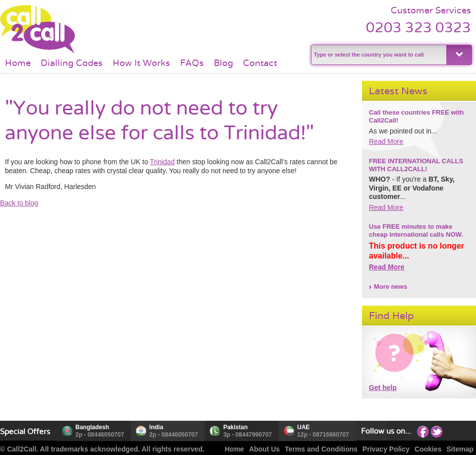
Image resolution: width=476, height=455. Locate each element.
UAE (303, 427)
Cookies (428, 449)
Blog (223, 63)
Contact (260, 63)
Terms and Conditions (321, 449)
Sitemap (460, 449)
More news (390, 287)
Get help (383, 388)
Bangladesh (92, 427)
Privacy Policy (386, 449)
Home (18, 63)
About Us (264, 449)
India (156, 427)
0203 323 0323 (418, 28)
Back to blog (19, 203)
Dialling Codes (72, 63)
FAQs (192, 63)
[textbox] (378, 55)
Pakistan (235, 427)
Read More (386, 141)
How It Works (141, 63)
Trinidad (162, 162)
